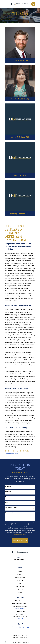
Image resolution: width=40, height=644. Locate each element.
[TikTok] (24, 627)
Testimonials (20, 586)
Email (7, 502)
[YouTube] (28, 627)
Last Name (8, 492)
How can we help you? (11, 513)
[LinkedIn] (20, 627)
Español (20, 593)
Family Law (20, 580)
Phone (7, 497)
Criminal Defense (20, 577)
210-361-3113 (20, 559)
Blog (20, 583)
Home (20, 571)
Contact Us (20, 590)
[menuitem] (16, 638)
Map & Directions (20, 608)
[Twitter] (16, 627)
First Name (8, 486)
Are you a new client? (11, 508)
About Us (20, 574)
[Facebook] (12, 627)
